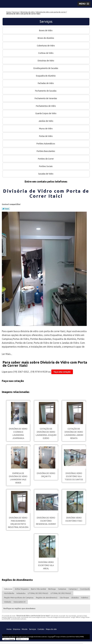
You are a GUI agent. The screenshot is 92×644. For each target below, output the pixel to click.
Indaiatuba (21, 593)
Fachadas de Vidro (46, 83)
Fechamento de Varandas (46, 98)
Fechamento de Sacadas (46, 91)
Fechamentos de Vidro (46, 106)
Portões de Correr (46, 159)
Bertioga (52, 589)
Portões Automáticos (46, 144)
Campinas (62, 589)
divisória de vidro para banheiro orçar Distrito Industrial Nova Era (18, 522)
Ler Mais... (7, 354)
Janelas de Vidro (46, 121)
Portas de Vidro (46, 136)
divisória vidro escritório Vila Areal (46, 565)
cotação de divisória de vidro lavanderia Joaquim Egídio (46, 433)
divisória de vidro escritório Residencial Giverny (46, 521)
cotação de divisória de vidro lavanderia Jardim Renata (74, 433)
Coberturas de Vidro (46, 46)
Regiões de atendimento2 (47, 598)
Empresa (17, 629)
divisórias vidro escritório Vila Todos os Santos (74, 476)
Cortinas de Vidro (46, 53)
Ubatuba (75, 598)
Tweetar (6, 209)
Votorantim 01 (20, 602)
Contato (41, 629)
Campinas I (73, 589)
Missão (25, 629)
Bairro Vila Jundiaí (38, 589)
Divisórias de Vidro (46, 61)
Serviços (46, 22)
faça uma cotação (62, 372)
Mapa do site (51, 629)
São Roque (64, 598)
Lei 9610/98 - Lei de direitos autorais (14, 619)
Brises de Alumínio (46, 38)
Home (9, 629)
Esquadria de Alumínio (46, 76)
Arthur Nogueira (22, 589)
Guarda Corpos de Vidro (46, 113)
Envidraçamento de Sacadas (46, 68)
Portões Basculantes (46, 151)
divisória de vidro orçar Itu (46, 475)
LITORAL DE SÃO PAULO (38, 593)
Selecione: (8, 589)
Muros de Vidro (46, 129)
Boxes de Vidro (46, 30)
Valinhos (85, 598)
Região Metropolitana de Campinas (19, 598)
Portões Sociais (46, 166)
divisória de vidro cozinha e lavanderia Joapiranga (18, 433)
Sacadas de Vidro (46, 174)
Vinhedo (8, 602)
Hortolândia (9, 593)
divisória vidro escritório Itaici (74, 519)
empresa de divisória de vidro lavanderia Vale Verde (18, 478)
